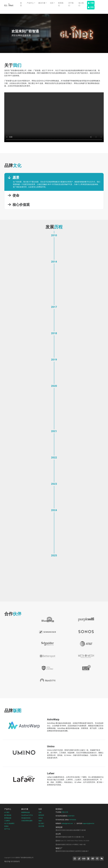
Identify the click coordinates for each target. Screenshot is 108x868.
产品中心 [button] (30, 3)
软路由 (6, 826)
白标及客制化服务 (27, 821)
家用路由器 (8, 818)
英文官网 (41, 826)
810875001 (71, 816)
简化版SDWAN (26, 818)
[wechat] (102, 859)
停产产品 (7, 829)
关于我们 (71, 4)
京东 (91, 7)
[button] (75, 859)
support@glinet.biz (88, 823)
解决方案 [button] (42, 3)
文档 (40, 812)
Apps (40, 821)
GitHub (41, 818)
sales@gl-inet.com (67, 823)
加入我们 (81, 4)
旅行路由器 (8, 815)
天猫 (91, 3)
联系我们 (61, 4)
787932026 (72, 820)
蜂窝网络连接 (26, 812)
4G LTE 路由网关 (9, 823)
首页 (21, 4)
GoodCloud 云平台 (27, 815)
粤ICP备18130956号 (12, 862)
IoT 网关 (7, 812)
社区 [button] (52, 3)
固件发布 (41, 815)
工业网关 (7, 821)
